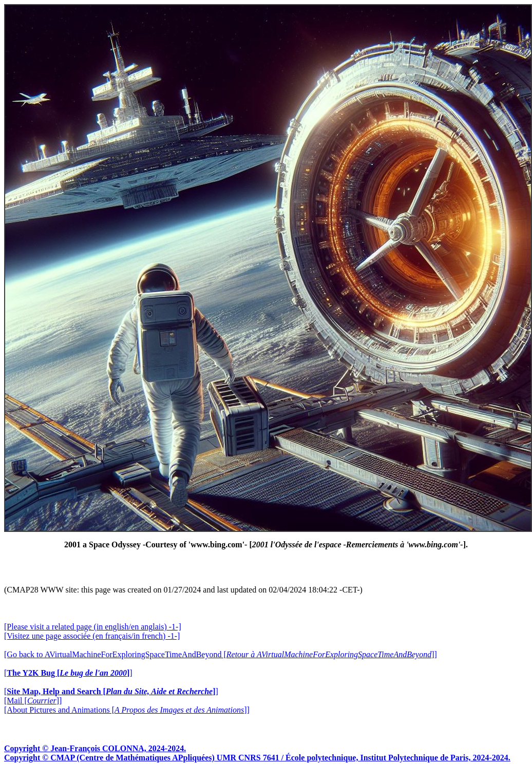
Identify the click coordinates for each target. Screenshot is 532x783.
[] (68, 673)
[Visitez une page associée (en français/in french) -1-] (92, 636)
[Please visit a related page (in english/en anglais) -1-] (93, 627)
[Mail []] (33, 701)
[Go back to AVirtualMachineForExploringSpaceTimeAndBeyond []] (221, 654)
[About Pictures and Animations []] (127, 710)
